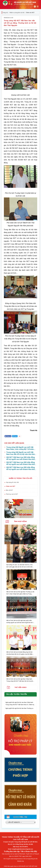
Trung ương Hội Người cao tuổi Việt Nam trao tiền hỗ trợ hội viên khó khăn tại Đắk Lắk (21, 453)
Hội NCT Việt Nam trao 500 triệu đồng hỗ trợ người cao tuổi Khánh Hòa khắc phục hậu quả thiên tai (21, 458)
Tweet (15, 436)
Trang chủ (5, 13)
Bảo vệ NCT (9, 490)
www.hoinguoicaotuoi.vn (17, 859)
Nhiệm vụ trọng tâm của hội (17, 13)
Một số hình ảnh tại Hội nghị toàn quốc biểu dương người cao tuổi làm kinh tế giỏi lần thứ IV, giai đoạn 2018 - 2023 (20, 622)
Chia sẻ (8, 436)
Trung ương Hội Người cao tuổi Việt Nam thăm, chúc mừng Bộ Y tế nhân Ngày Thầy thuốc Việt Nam (20, 448)
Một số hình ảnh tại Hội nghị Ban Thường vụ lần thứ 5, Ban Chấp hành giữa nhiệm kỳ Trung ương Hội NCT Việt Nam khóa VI (20, 593)
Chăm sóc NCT (11, 486)
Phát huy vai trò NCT (12, 494)
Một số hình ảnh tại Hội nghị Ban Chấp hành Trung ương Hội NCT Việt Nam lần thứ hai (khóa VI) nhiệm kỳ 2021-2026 (20, 680)
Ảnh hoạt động (20, 521)
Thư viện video (20, 687)
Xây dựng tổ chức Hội (12, 482)
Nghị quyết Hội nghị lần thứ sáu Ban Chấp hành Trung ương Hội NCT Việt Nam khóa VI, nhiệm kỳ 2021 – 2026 (20, 705)
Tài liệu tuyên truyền (17, 694)
